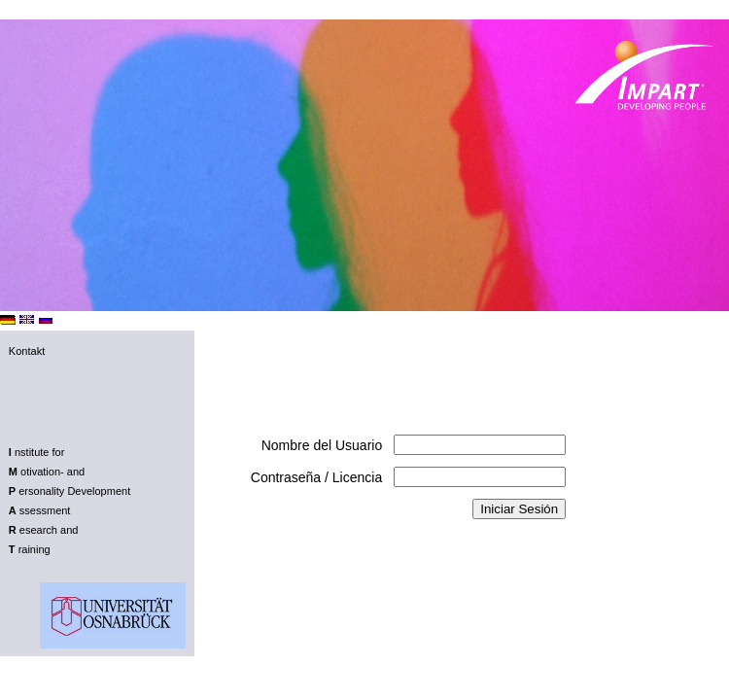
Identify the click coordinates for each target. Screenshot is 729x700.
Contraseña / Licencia (316, 477)
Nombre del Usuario (322, 445)
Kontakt (27, 351)
